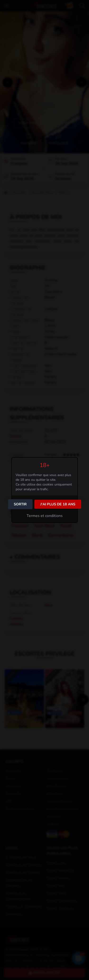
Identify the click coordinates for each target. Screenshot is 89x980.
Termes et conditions (45, 516)
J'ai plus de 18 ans (58, 504)
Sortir (20, 504)
